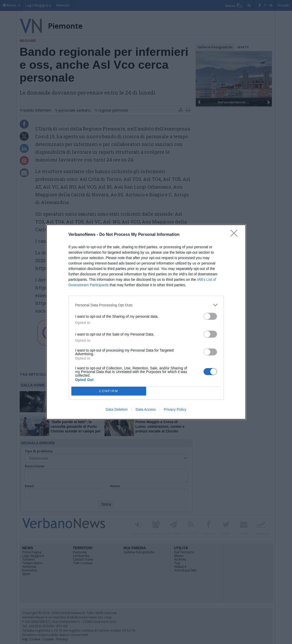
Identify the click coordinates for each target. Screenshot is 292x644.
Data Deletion (117, 409)
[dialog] (146, 322)
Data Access (146, 409)
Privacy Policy (175, 409)
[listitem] (146, 305)
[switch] (210, 316)
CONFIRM (109, 391)
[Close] (236, 235)
